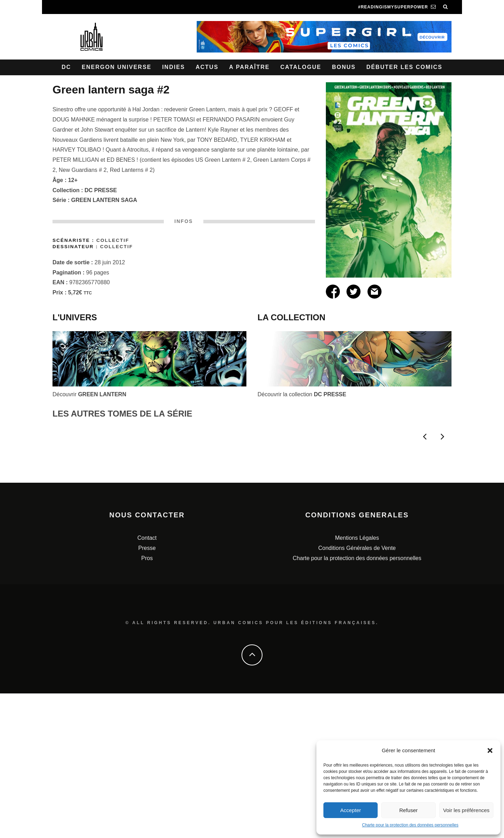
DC (66, 67)
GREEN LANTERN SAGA (104, 200)
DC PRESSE (101, 190)
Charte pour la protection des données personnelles (410, 825)
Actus (207, 67)
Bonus (344, 67)
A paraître (250, 67)
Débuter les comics (404, 67)
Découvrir (89, 394)
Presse (147, 693)
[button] (490, 750)
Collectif (113, 240)
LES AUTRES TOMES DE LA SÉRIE (122, 414)
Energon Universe (117, 67)
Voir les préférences (466, 810)
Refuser (409, 810)
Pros (147, 703)
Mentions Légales (357, 682)
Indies (173, 67)
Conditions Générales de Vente (357, 693)
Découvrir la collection (302, 394)
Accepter (351, 810)
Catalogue (301, 67)
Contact (147, 682)
